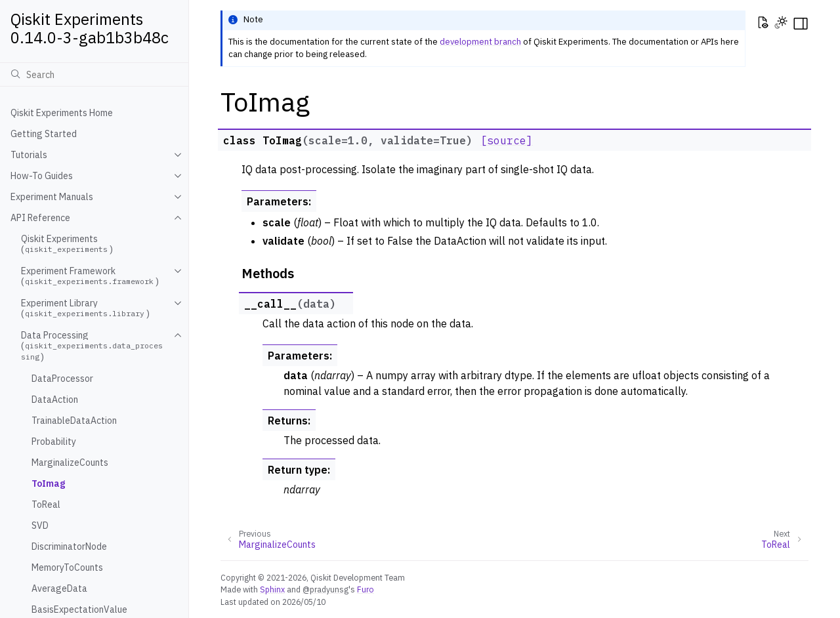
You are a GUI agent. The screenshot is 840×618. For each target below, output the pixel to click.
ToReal (46, 505)
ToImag (48, 484)
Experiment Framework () (90, 276)
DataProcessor (62, 379)
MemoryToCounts (67, 567)
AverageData (59, 588)
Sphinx (272, 589)
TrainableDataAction (74, 421)
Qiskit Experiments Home (62, 113)
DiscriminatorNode (69, 546)
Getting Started (44, 134)
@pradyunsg (325, 589)
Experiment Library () (85, 308)
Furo (366, 589)
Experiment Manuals (52, 197)
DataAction (55, 400)
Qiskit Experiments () (67, 244)
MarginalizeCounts (70, 463)
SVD (40, 525)
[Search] (94, 74)
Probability (54, 442)
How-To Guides (42, 176)
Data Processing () (92, 346)
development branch (480, 42)
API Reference (40, 218)
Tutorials (29, 155)
